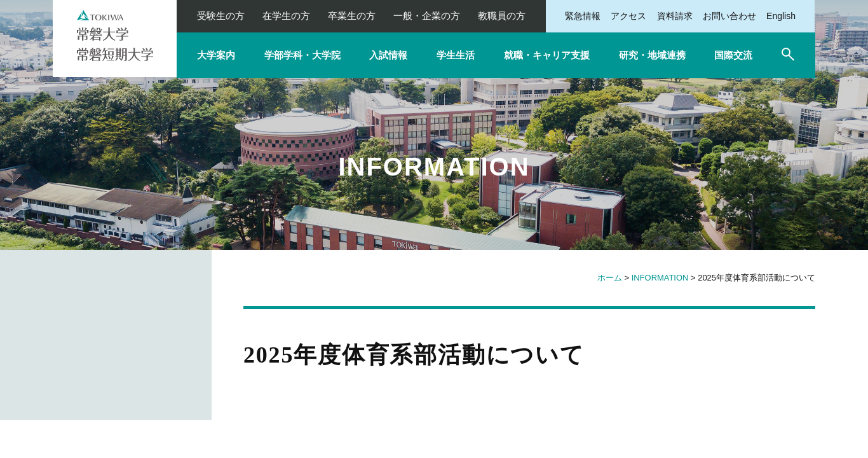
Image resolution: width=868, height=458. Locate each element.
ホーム (610, 278)
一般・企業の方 (427, 16)
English (781, 16)
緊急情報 (583, 16)
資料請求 (675, 16)
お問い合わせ (729, 16)
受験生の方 (221, 16)
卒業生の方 (352, 16)
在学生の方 (286, 16)
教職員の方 (502, 16)
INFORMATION (660, 278)
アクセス (628, 16)
